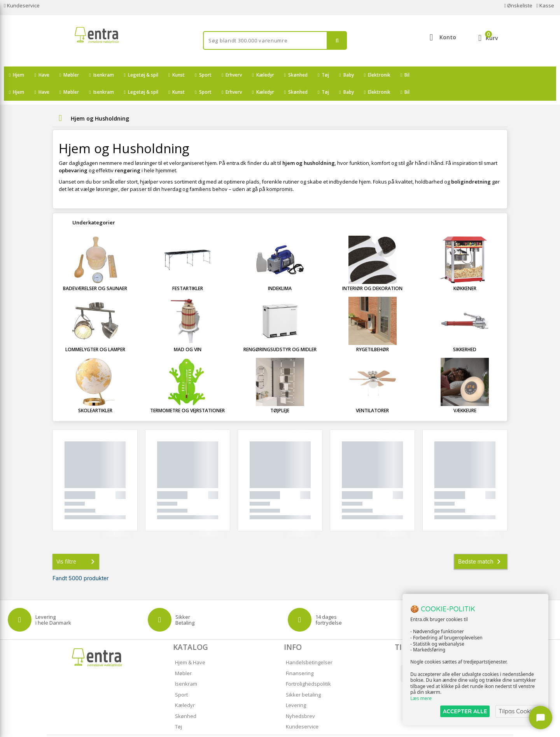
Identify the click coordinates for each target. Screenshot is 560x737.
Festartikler (188, 271)
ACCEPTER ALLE (465, 711)
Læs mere (421, 699)
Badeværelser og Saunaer (95, 271)
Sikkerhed (465, 332)
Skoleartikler (95, 393)
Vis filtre (77, 544)
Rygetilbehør (373, 332)
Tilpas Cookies (518, 711)
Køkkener (465, 271)
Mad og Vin (188, 332)
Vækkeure (465, 393)
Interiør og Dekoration (372, 271)
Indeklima (280, 271)
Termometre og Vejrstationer (187, 393)
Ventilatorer (372, 393)
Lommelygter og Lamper (95, 332)
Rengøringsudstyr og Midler (280, 332)
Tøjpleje (280, 393)
